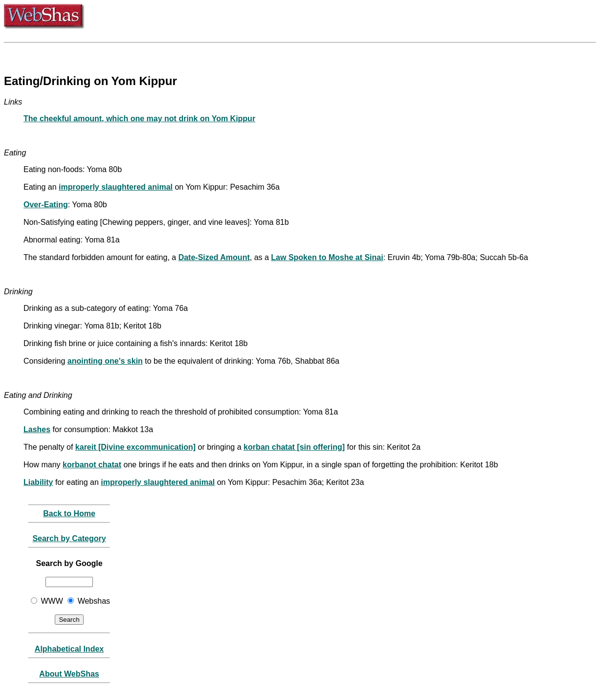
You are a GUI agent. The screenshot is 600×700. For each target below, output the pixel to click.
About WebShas (69, 674)
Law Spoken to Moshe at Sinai (327, 257)
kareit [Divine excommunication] (135, 447)
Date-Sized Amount (214, 257)
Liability (38, 482)
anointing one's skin (105, 361)
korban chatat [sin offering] (294, 447)
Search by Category (69, 538)
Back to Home (69, 514)
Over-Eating (46, 205)
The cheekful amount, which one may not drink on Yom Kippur (139, 119)
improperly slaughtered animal (116, 187)
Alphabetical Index (69, 649)
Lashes (37, 429)
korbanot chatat (92, 465)
